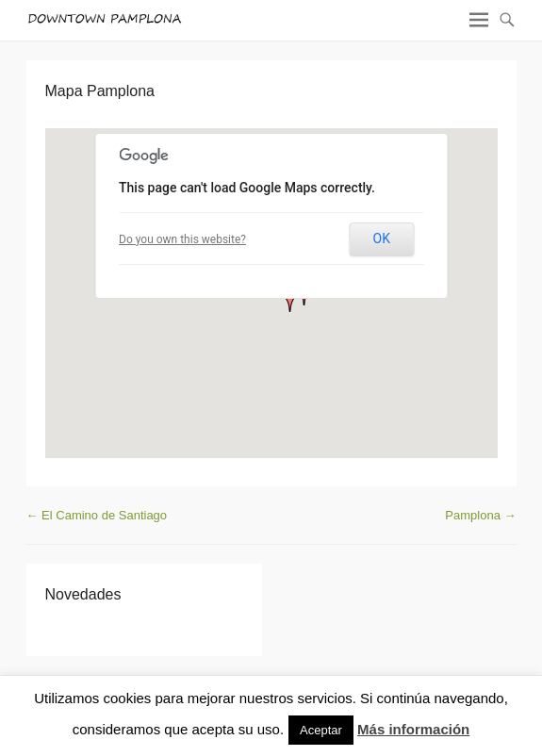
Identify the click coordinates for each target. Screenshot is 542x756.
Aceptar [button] (321, 730)
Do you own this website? (182, 239)
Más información (413, 729)
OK (382, 238)
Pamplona (480, 515)
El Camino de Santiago (97, 515)
